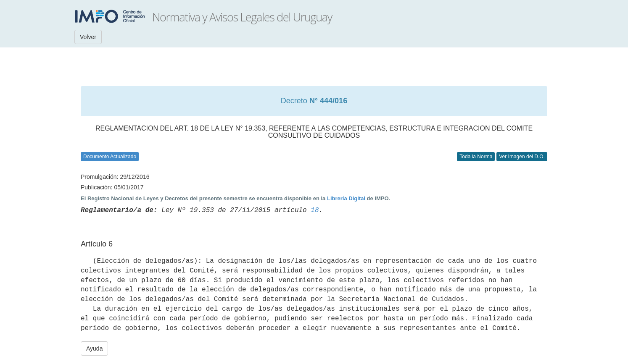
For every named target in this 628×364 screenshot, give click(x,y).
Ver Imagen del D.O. (522, 157)
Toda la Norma (476, 157)
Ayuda (94, 348)
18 (315, 210)
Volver (88, 37)
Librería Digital (346, 198)
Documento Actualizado (110, 157)
